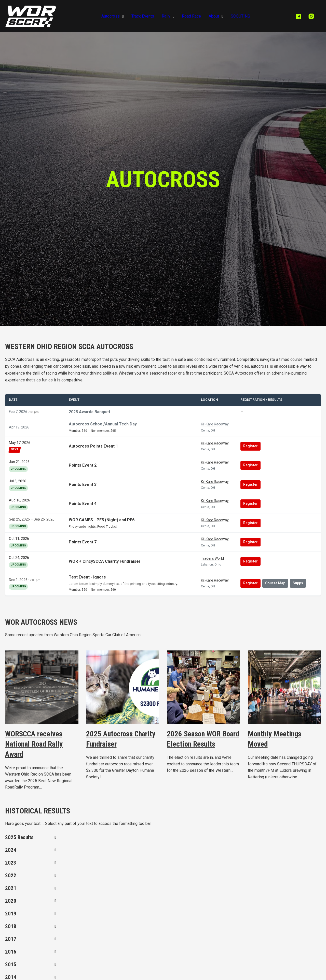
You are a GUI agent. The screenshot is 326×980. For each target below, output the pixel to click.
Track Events (143, 16)
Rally (166, 16)
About (214, 16)
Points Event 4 (83, 504)
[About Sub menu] (222, 16)
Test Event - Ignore (87, 577)
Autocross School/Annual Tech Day (103, 424)
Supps (298, 583)
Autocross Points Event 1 (93, 446)
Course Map (275, 583)
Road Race (191, 16)
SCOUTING (240, 16)
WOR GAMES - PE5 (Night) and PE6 (102, 520)
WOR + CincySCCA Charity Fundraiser (105, 561)
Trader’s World (212, 558)
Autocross (111, 16)
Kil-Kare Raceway (215, 424)
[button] (31, 837)
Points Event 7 (83, 542)
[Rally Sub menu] (174, 16)
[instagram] (311, 16)
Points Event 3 (83, 485)
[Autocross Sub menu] (123, 16)
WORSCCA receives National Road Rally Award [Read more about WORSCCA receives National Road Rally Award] (34, 744)
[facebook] (298, 16)
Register (250, 446)
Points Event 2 (83, 465)
